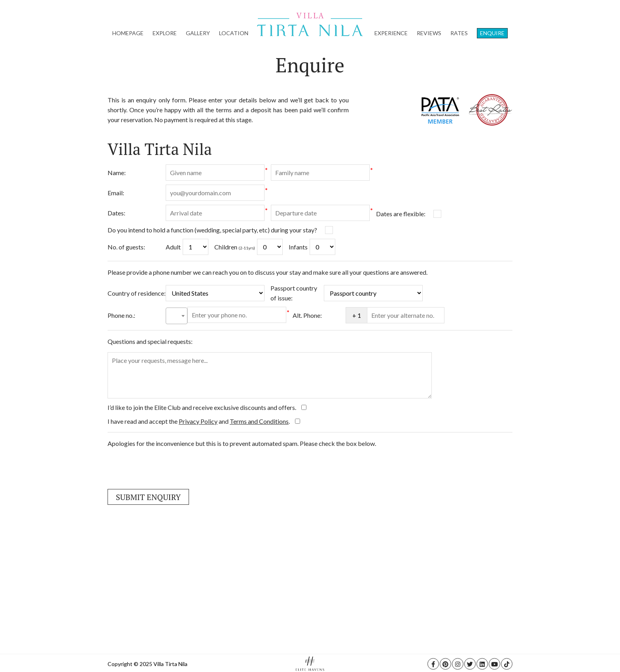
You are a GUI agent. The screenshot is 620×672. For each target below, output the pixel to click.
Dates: (116, 213)
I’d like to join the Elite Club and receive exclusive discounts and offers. (202, 407)
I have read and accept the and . (199, 421)
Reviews (429, 33)
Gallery (198, 33)
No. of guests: (126, 247)
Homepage (128, 33)
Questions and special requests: (150, 341)
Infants (298, 247)
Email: (116, 193)
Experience (391, 33)
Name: (117, 173)
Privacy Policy (198, 421)
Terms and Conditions (259, 421)
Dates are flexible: (401, 214)
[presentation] (168, 468)
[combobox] (177, 316)
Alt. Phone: (307, 315)
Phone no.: (121, 315)
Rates (459, 33)
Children (235, 247)
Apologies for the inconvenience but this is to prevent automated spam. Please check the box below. (242, 443)
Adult (173, 247)
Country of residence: (137, 293)
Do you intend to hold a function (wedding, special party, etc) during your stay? (212, 230)
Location (234, 33)
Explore (165, 33)
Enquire (492, 33)
